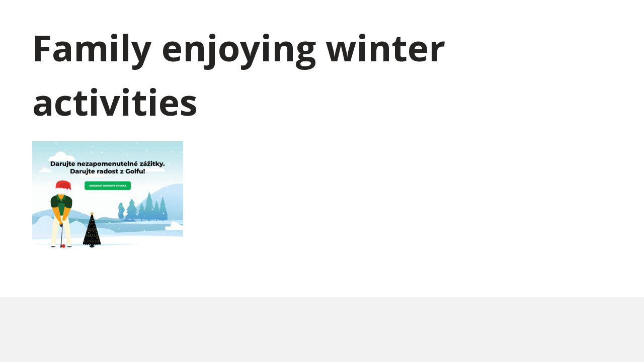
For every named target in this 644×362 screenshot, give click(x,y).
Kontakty (587, 20)
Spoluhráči (534, 20)
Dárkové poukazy (281, 20)
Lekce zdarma (434, 20)
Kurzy (338, 20)
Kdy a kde (378, 20)
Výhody (487, 20)
